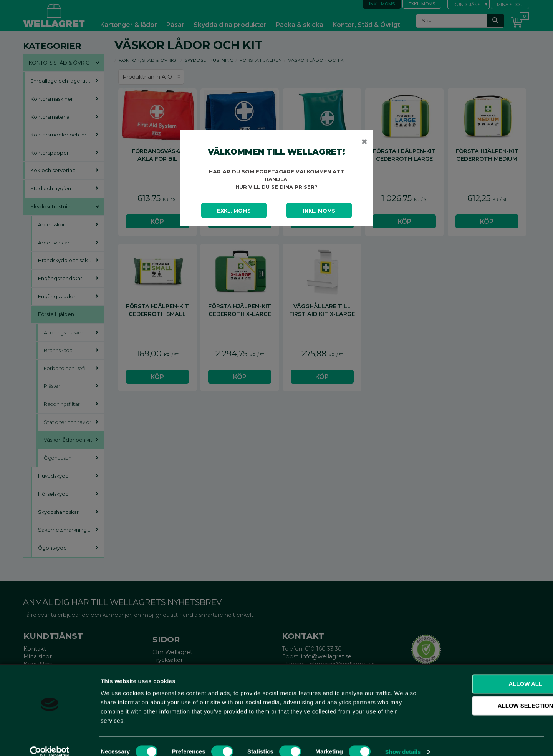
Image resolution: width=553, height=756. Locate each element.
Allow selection (489, 695)
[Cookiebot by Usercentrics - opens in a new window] (50, 741)
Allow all (489, 673)
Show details (403, 741)
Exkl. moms (234, 211)
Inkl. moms (319, 211)
